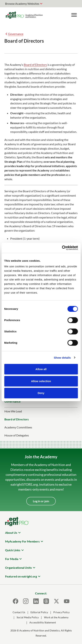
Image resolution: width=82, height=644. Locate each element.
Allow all (41, 369)
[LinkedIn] (36, 601)
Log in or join (41, 501)
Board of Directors (35, 65)
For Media (12, 559)
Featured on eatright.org (21, 576)
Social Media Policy (28, 617)
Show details (62, 358)
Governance (16, 34)
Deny (41, 393)
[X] (56, 601)
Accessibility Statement (43, 622)
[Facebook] (16, 601)
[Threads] (46, 601)
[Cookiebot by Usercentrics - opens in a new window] (62, 248)
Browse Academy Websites (22, 4)
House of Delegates (17, 435)
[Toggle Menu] (74, 15)
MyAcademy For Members (22, 541)
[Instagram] (26, 601)
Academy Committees (18, 427)
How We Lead (13, 411)
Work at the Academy (56, 617)
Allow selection (41, 381)
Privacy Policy (61, 612)
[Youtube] (67, 601)
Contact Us (19, 612)
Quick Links (13, 550)
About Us (11, 533)
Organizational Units (18, 568)
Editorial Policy (39, 612)
